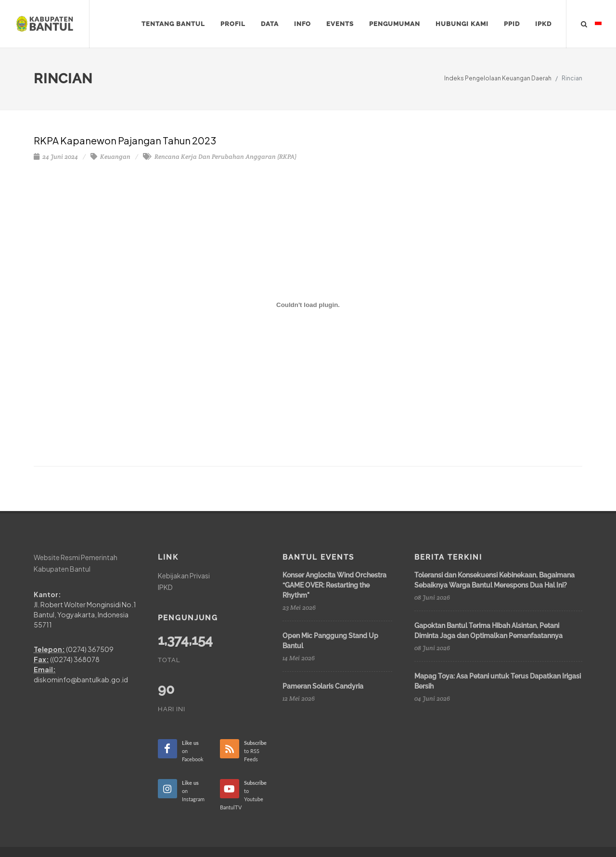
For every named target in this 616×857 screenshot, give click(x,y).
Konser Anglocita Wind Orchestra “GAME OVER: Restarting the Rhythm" (334, 585)
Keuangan (110, 157)
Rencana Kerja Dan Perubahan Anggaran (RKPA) (220, 157)
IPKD (165, 587)
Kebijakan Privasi (184, 576)
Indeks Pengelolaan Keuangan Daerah (498, 78)
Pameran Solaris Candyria (323, 686)
